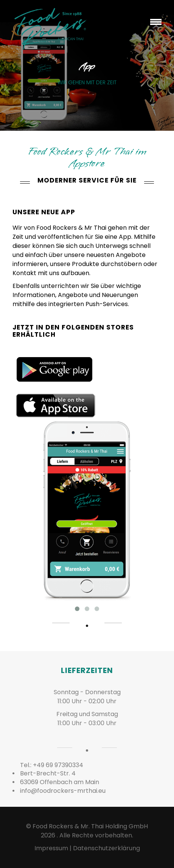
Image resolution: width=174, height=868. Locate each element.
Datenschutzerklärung (106, 848)
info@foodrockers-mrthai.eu (63, 791)
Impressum (51, 848)
